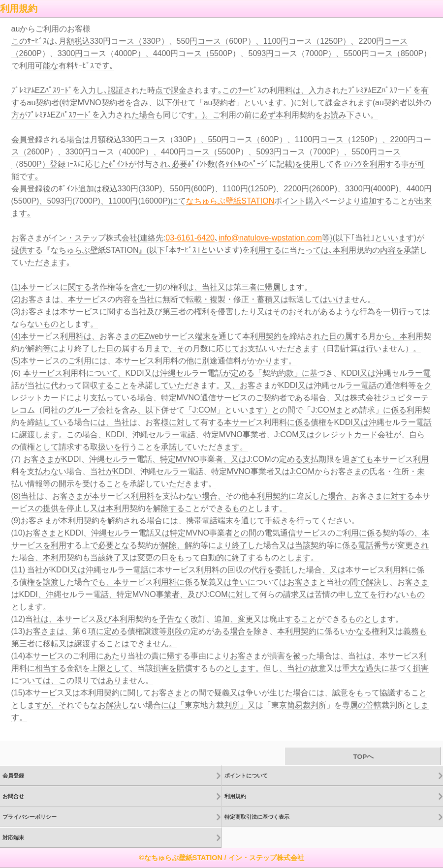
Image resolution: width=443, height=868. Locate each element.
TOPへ (363, 757)
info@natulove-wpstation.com (270, 238)
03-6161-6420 (190, 238)
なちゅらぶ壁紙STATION (230, 201)
